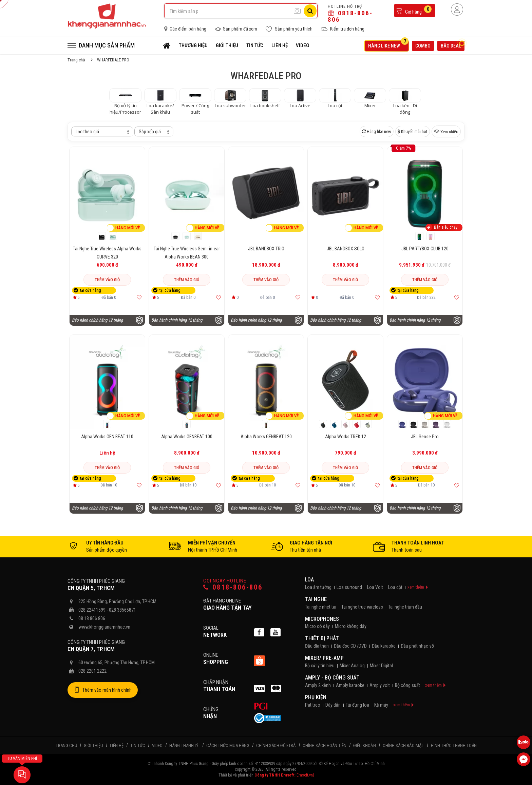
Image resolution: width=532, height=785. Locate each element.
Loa (309, 580)
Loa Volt (375, 587)
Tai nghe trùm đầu (405, 607)
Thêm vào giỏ (107, 280)
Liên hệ (280, 45)
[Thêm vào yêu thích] (139, 298)
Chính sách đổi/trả (276, 745)
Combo (423, 46)
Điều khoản (365, 745)
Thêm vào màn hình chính (103, 690)
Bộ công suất (407, 685)
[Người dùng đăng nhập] (457, 9)
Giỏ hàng (414, 10)
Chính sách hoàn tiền (325, 745)
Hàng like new (388, 45)
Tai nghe (316, 599)
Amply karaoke (350, 685)
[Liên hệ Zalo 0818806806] (524, 742)
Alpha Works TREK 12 (346, 437)
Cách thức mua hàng (228, 745)
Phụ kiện (316, 697)
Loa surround (349, 587)
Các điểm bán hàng (185, 29)
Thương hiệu (193, 45)
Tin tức (255, 45)
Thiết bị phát (322, 638)
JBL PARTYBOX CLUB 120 (425, 249)
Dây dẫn (333, 705)
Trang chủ (76, 60)
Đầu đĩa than (317, 646)
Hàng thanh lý (184, 745)
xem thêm (416, 587)
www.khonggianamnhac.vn (104, 627)
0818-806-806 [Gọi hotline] (233, 587)
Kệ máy (381, 705)
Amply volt (380, 685)
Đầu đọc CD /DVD (350, 646)
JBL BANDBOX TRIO (266, 249)
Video (303, 45)
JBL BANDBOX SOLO (346, 249)
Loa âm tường (318, 587)
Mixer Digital (381, 666)
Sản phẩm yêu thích (289, 29)
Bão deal (453, 45)
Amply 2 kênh (318, 685)
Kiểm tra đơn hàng (343, 29)
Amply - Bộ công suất (332, 678)
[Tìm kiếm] (310, 11)
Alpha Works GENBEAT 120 (266, 437)
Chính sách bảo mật (403, 745)
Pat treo (313, 705)
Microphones (322, 619)
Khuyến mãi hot (413, 131)
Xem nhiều (446, 131)
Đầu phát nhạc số (417, 646)
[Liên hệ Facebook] (524, 759)
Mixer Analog (352, 666)
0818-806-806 (350, 16)
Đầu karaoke (384, 646)
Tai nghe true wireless (362, 607)
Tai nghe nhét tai (321, 607)
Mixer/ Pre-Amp (324, 658)
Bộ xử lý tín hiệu (320, 666)
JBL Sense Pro (425, 437)
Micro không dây (351, 626)
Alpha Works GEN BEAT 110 (107, 437)
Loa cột (395, 587)
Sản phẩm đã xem (236, 29)
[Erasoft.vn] (305, 775)
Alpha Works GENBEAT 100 (187, 437)
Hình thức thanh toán (454, 745)
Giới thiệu (227, 45)
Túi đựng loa (357, 705)
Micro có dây (317, 626)
